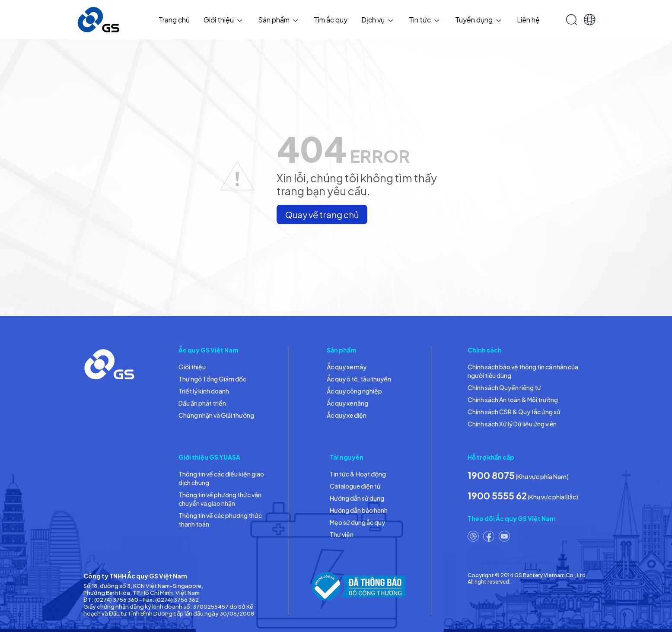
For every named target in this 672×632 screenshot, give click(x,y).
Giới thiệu (223, 20)
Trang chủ (174, 20)
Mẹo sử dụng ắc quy (357, 522)
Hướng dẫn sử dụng (357, 498)
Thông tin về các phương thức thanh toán (220, 520)
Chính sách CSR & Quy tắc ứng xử (514, 412)
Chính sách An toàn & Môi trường (513, 400)
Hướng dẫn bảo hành (359, 510)
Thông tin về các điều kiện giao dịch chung (221, 478)
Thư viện (342, 534)
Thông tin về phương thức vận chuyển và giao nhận (220, 499)
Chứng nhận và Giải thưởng (216, 415)
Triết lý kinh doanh (204, 391)
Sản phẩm (278, 20)
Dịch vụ (377, 20)
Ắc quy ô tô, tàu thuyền (359, 379)
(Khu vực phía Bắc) (523, 496)
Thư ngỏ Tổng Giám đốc (212, 379)
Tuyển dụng (478, 20)
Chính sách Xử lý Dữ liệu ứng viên (512, 424)
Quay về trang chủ (322, 214)
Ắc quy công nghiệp (354, 391)
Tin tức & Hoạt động (358, 474)
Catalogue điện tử (355, 486)
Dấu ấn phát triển (202, 403)
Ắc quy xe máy (347, 367)
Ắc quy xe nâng (347, 403)
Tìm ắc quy (331, 20)
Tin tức (424, 20)
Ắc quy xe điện (347, 415)
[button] (590, 20)
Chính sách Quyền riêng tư (504, 387)
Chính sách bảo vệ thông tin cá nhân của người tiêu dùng (523, 371)
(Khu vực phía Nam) (518, 475)
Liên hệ (528, 20)
